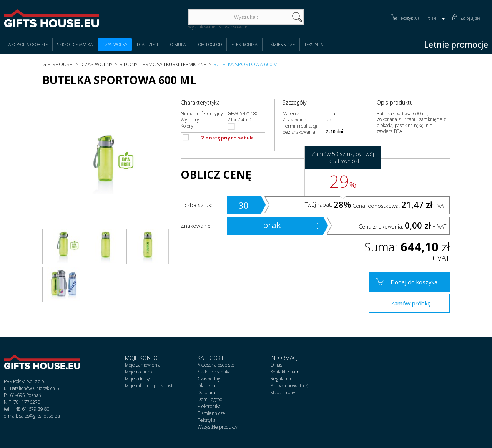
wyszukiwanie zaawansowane (219, 27)
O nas (276, 365)
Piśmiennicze (281, 44)
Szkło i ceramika (75, 44)
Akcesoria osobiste (28, 44)
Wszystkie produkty (218, 427)
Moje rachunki (139, 372)
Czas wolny (115, 44)
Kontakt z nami (285, 372)
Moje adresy (137, 379)
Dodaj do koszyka (414, 282)
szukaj (297, 17)
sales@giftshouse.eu (40, 416)
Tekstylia (314, 44)
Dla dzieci (147, 44)
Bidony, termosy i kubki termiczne (163, 64)
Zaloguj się (470, 18)
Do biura (177, 44)
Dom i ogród (209, 44)
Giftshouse (57, 64)
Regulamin (281, 379)
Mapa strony (283, 392)
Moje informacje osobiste (150, 386)
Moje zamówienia (143, 365)
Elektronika (244, 44)
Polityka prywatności (291, 386)
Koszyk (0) (410, 18)
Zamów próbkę (411, 303)
